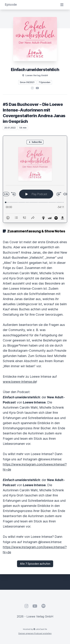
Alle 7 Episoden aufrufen (35, 564)
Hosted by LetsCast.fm (35, 629)
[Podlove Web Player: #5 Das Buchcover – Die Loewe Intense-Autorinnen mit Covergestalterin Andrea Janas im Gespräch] (35, 179)
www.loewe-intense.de (20, 382)
